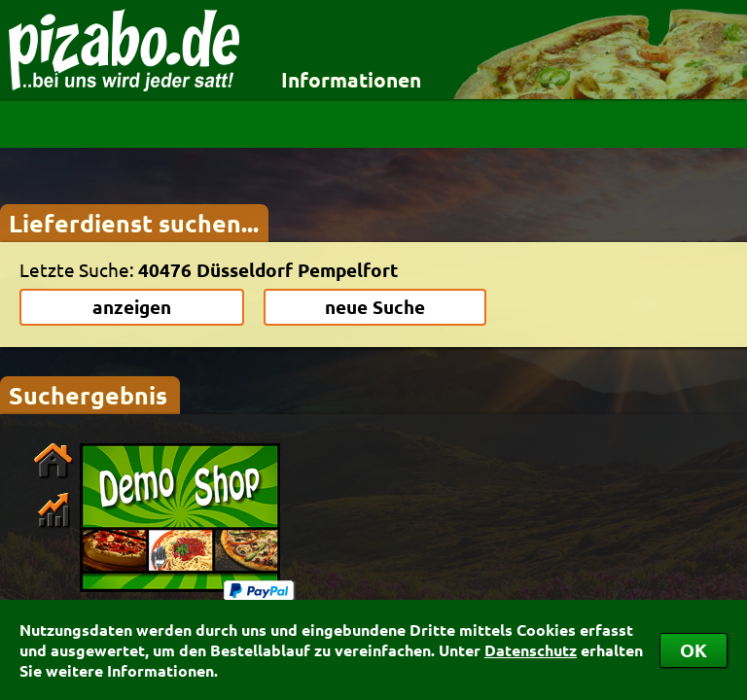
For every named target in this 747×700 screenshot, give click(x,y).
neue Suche (375, 307)
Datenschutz (531, 650)
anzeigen (132, 307)
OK (694, 650)
